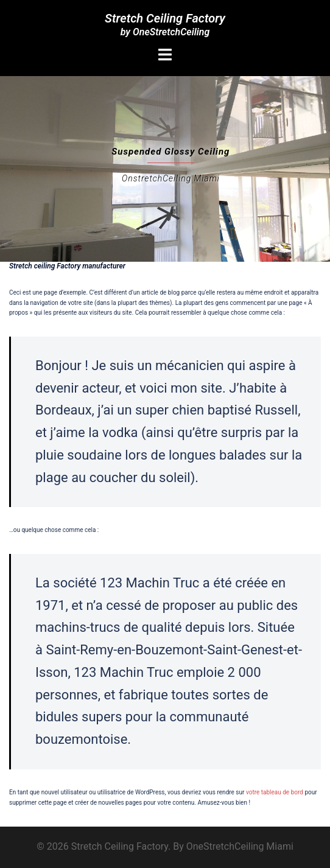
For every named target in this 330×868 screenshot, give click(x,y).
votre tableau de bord (275, 792)
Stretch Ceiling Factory (165, 18)
